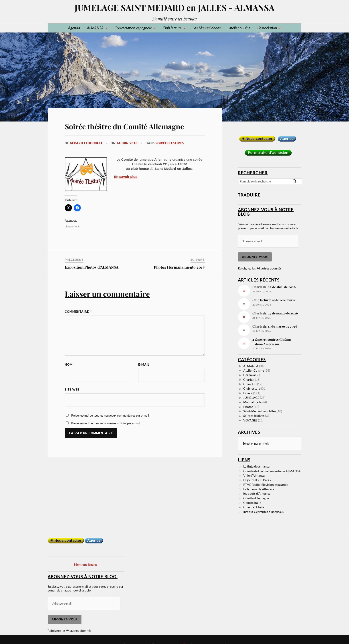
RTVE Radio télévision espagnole (266, 484)
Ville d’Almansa (254, 475)
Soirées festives (170, 143)
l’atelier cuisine (239, 28)
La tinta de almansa (256, 466)
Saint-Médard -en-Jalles (260, 411)
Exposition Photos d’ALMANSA (92, 267)
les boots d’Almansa (257, 493)
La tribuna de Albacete (259, 489)
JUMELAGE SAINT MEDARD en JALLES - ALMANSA (174, 7)
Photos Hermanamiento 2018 (179, 267)
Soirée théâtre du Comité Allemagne (124, 126)
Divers (248, 393)
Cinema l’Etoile (254, 507)
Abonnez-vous (255, 257)
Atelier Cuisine (254, 370)
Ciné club (250, 384)
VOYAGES (250, 420)
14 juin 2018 (127, 143)
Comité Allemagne (256, 498)
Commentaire (78, 312)
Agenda (74, 28)
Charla (248, 380)
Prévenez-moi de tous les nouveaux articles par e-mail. (106, 423)
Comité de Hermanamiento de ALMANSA (272, 471)
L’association (267, 28)
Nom (69, 365)
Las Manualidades (207, 28)
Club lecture (172, 28)
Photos (248, 407)
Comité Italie (252, 502)
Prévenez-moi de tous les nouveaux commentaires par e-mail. (110, 416)
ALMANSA (95, 28)
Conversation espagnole (133, 28)
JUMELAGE (251, 398)
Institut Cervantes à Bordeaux (264, 511)
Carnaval (250, 375)
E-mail (144, 365)
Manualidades (253, 402)
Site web (72, 390)
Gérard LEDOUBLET (86, 143)
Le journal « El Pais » (257, 480)
